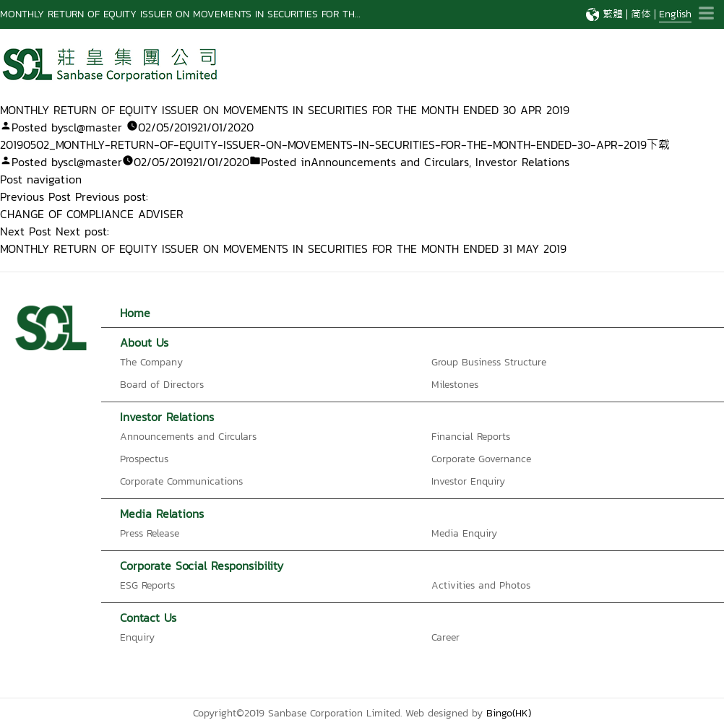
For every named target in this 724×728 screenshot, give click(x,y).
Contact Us (148, 617)
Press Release (150, 533)
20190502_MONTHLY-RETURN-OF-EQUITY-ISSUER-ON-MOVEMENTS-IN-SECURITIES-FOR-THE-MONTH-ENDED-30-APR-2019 (323, 144)
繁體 (613, 14)
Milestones (455, 385)
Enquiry (137, 637)
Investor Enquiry (468, 481)
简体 (641, 14)
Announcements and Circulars (390, 162)
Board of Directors (162, 385)
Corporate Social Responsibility (202, 565)
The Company (151, 362)
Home (135, 313)
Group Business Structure (489, 362)
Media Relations (162, 513)
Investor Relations (522, 162)
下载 (658, 144)
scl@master (92, 127)
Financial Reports (471, 437)
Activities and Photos (481, 585)
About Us (144, 342)
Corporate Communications (181, 481)
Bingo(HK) (509, 713)
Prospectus (144, 459)
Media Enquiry (464, 533)
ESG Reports (147, 585)
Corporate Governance (481, 459)
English (675, 14)
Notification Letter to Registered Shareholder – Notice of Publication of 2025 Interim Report (209, 14)
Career (445, 637)
